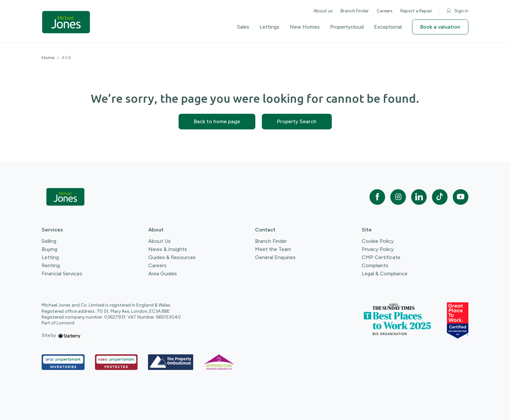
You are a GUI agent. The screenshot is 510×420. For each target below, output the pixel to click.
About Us (160, 241)
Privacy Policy (378, 249)
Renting (51, 265)
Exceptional (388, 27)
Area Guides (163, 274)
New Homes (305, 27)
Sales (243, 27)
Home (48, 58)
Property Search (297, 121)
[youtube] (461, 197)
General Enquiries (275, 257)
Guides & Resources (172, 257)
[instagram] (398, 197)
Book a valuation (440, 27)
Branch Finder (355, 11)
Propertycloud (347, 27)
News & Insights (168, 249)
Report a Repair (416, 11)
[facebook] (377, 197)
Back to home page (217, 121)
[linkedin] (419, 197)
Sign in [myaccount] (457, 11)
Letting (50, 257)
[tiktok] (440, 197)
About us (323, 11)
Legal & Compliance (385, 274)
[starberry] (69, 335)
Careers (385, 11)
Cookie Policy (378, 241)
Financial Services (62, 274)
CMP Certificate (381, 257)
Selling (49, 241)
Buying (49, 249)
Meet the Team (273, 249)
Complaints (375, 265)
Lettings (269, 27)
